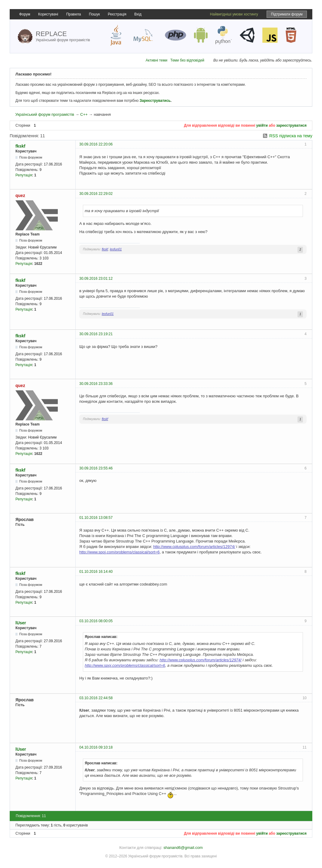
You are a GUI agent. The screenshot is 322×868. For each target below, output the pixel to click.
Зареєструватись (155, 101)
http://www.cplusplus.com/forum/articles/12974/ (194, 547)
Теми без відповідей (187, 60)
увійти (262, 125)
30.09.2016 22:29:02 (96, 194)
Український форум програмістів (44, 114)
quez (20, 195)
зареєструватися (291, 125)
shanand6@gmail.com (183, 848)
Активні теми (156, 60)
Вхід (138, 14)
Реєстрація (117, 14)
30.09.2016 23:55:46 (96, 468)
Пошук (94, 14)
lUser (21, 623)
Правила (74, 14)
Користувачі (48, 14)
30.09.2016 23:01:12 (96, 279)
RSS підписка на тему (291, 136)
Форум (25, 14)
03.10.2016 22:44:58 (96, 698)
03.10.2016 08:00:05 (96, 621)
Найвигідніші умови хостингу (234, 14)
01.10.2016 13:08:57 (96, 518)
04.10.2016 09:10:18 (96, 747)
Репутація (24, 175)
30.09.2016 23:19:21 (96, 334)
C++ (84, 114)
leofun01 (116, 249)
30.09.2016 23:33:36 (96, 384)
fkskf (20, 146)
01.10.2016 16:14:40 (96, 572)
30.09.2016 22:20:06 (96, 144)
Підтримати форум (287, 14)
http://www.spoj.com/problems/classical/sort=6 (120, 552)
